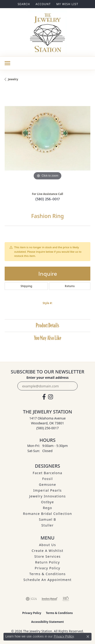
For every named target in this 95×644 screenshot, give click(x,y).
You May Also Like (48, 338)
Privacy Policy (48, 568)
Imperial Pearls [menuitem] (47, 490)
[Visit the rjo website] (66, 599)
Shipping (26, 286)
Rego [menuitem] (47, 508)
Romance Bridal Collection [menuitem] (47, 514)
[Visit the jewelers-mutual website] (50, 599)
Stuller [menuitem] (47, 525)
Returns (70, 286)
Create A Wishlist (47, 551)
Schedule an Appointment (47, 580)
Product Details (47, 325)
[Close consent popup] (88, 637)
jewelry (13, 79)
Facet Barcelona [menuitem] (47, 473)
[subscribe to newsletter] (71, 386)
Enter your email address (48, 377)
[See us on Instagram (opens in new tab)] (51, 397)
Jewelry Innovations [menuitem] (48, 496)
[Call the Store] (47, 428)
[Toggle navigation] (7, 63)
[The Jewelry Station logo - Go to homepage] (47, 32)
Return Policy (47, 562)
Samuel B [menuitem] (47, 519)
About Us (47, 545)
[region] (47, 138)
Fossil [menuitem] (48, 479)
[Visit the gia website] (31, 599)
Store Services (47, 556)
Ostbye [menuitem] (48, 502)
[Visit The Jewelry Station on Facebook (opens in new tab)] (44, 397)
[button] (23, 4)
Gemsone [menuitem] (47, 485)
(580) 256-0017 (47, 199)
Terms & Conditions (47, 574)
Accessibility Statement (47, 622)
